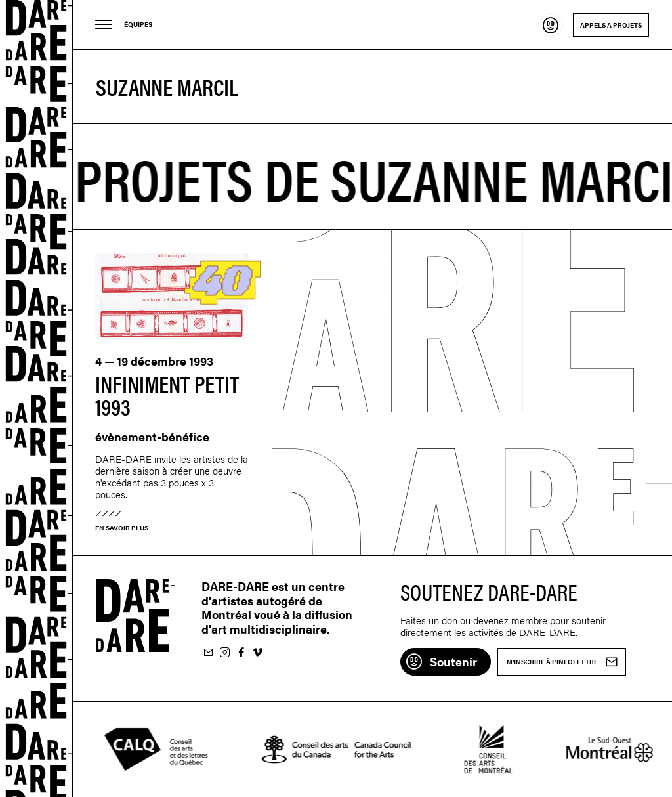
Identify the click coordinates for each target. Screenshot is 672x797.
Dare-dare (36, 398)
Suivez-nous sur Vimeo (257, 653)
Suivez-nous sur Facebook (241, 653)
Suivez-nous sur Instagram (224, 653)
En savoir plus (122, 528)
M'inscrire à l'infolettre (208, 653)
